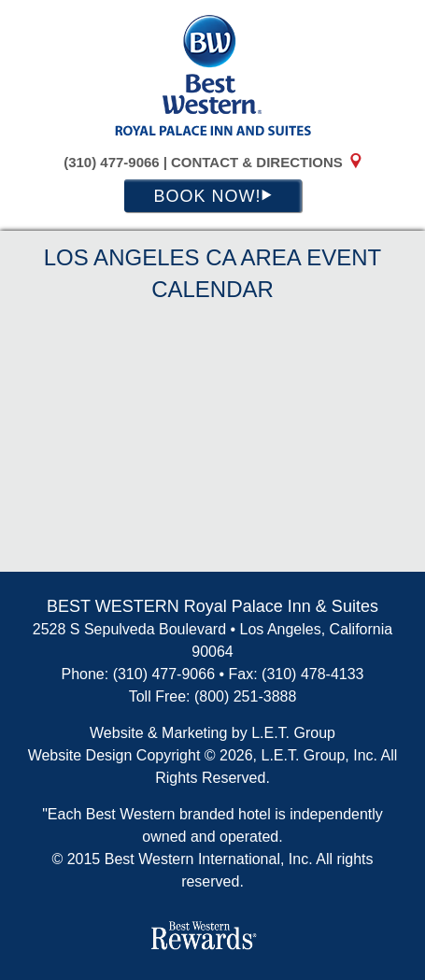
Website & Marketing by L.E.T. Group (212, 733)
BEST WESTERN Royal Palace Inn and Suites (213, 75)
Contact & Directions (257, 162)
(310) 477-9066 (112, 162)
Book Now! (212, 196)
